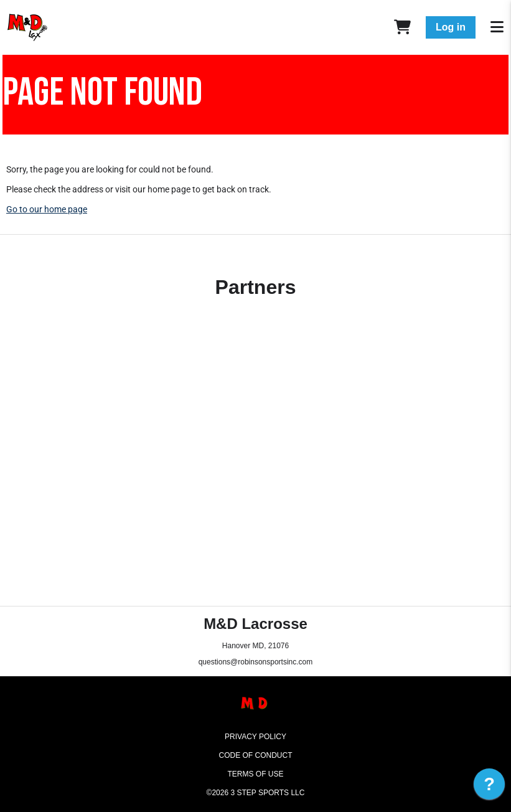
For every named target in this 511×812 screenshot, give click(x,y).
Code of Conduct (256, 755)
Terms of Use (255, 774)
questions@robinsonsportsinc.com (256, 662)
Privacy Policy (256, 737)
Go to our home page (47, 209)
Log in (451, 27)
